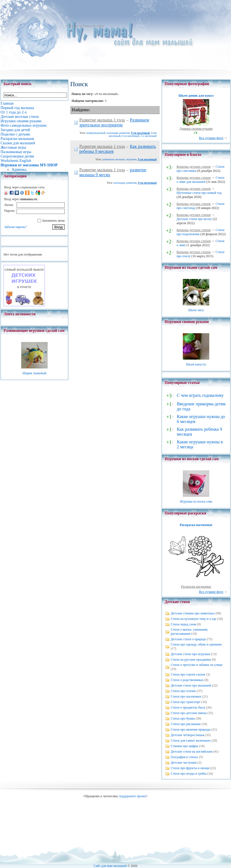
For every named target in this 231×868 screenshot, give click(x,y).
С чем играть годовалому (200, 395)
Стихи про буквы (183, 718)
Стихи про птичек (183, 691)
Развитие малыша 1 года (102, 120)
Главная (72, 26)
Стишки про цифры (184, 746)
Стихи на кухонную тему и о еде (194, 619)
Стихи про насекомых (186, 696)
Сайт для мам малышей (110, 866)
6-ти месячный (130, 136)
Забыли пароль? (15, 227)
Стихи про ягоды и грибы (189, 774)
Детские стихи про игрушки (190, 654)
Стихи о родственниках (187, 680)
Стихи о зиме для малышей (200, 180)
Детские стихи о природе (188, 639)
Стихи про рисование (186, 724)
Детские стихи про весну (194, 219)
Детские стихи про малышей (191, 685)
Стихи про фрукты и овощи (190, 768)
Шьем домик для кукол (196, 96)
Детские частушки (184, 763)
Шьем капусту (196, 364)
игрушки (131, 159)
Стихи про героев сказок (188, 674)
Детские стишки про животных (193, 613)
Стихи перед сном (183, 624)
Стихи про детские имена (189, 713)
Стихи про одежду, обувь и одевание (196, 644)
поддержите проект (133, 796)
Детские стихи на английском (191, 752)
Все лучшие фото (211, 138)
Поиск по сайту (93, 26)
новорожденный (96, 133)
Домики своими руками (196, 129)
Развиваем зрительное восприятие (114, 122)
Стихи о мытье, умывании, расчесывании (189, 632)
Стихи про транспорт (186, 702)
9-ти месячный (140, 133)
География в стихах (184, 757)
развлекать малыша (113, 159)
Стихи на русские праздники (191, 660)
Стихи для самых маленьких (191, 740)
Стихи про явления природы (191, 729)
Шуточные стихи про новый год (199, 193)
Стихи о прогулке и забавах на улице (197, 665)
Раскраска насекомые (196, 525)
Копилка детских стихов (194, 167)
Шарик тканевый (34, 373)
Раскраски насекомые (196, 587)
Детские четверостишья (187, 735)
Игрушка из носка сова (196, 501)
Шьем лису (196, 310)
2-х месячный (148, 136)
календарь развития (118, 133)
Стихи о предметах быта (188, 707)
